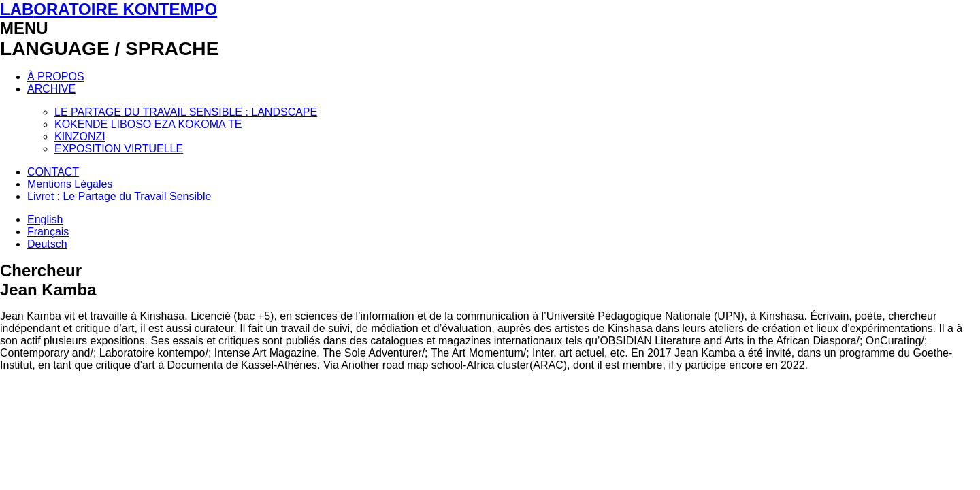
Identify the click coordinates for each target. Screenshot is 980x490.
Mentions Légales (70, 184)
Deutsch (47, 244)
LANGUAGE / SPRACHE (109, 49)
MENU (24, 28)
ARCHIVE (51, 89)
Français (48, 232)
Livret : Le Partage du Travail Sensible (119, 196)
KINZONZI (80, 136)
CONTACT (53, 172)
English (45, 219)
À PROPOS (56, 77)
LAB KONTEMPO (109, 9)
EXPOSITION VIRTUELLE (119, 149)
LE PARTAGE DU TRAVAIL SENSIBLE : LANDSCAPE (186, 112)
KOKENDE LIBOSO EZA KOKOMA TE (148, 124)
